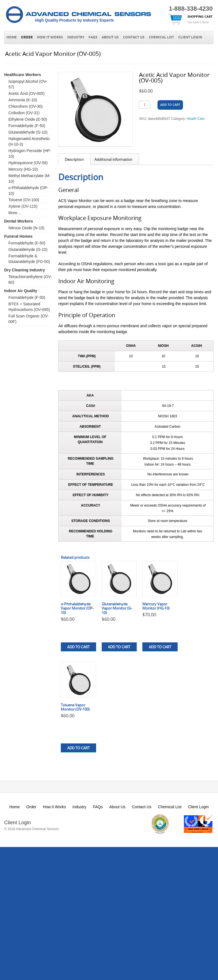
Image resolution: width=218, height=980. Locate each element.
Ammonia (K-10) (23, 100)
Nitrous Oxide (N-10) (26, 228)
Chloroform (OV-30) (25, 106)
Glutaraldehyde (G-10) (28, 132)
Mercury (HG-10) (23, 169)
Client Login (190, 37)
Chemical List (161, 37)
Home (12, 37)
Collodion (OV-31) (24, 113)
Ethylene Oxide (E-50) (28, 119)
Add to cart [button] (78, 647)
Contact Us (134, 37)
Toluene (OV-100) (24, 200)
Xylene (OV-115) (23, 206)
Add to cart (170, 105)
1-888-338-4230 (191, 9)
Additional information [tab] (113, 159)
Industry (76, 37)
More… (15, 213)
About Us (110, 37)
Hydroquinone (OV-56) (28, 163)
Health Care (196, 119)
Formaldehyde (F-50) (27, 126)
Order (27, 37)
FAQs (93, 37)
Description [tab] (74, 159)
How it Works (50, 37)
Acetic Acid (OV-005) (26, 93)
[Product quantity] (145, 105)
